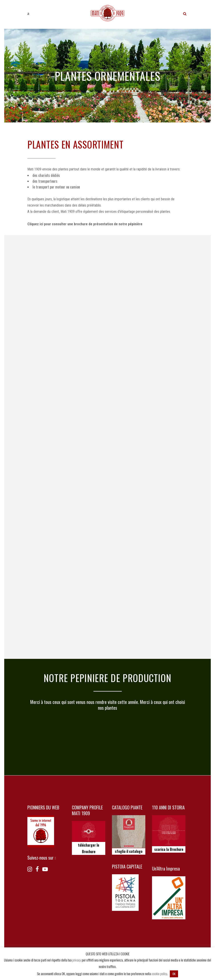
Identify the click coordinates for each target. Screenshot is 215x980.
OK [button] (174, 974)
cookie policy (159, 974)
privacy (77, 960)
